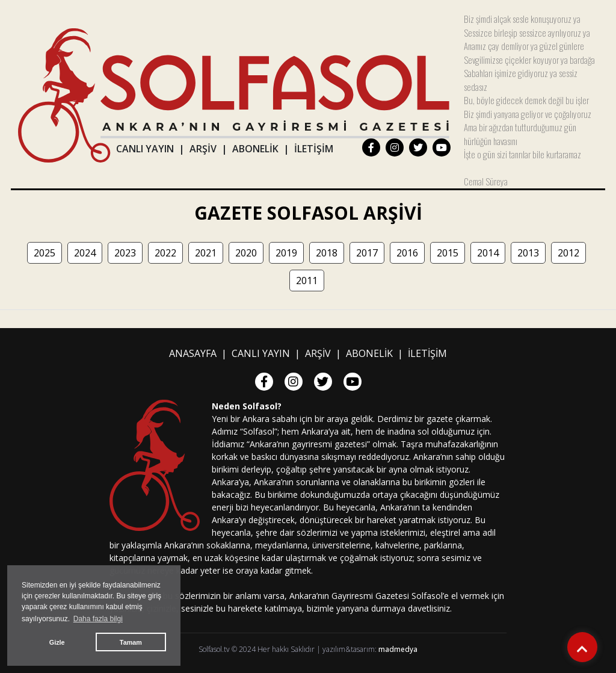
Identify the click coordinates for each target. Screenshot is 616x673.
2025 (45, 253)
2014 (488, 253)
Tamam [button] (131, 642)
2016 (407, 253)
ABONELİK (255, 149)
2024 (85, 253)
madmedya (398, 649)
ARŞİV (203, 149)
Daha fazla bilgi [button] (98, 619)
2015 (448, 253)
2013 (528, 253)
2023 (125, 253)
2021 (206, 253)
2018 (327, 253)
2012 (568, 253)
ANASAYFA (193, 353)
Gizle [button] (57, 642)
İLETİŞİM (314, 149)
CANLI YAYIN (145, 149)
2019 (286, 253)
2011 (307, 281)
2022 (165, 253)
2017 (367, 253)
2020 (246, 253)
